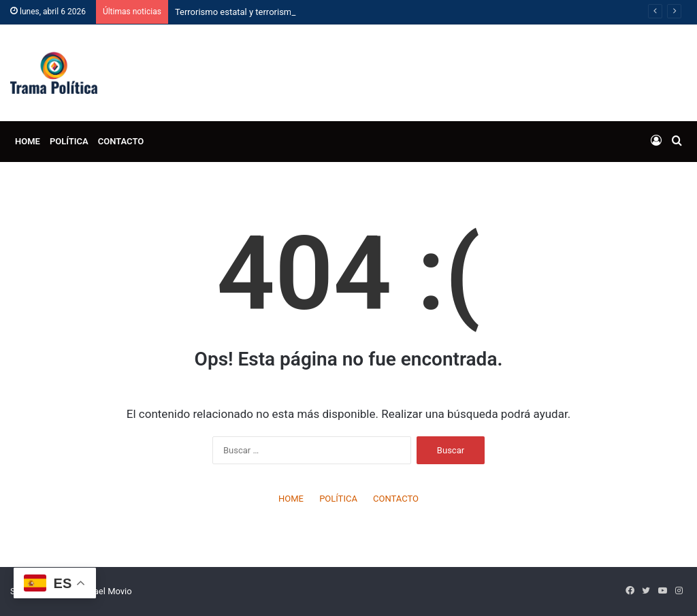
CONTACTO (121, 141)
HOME (28, 141)
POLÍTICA (69, 141)
